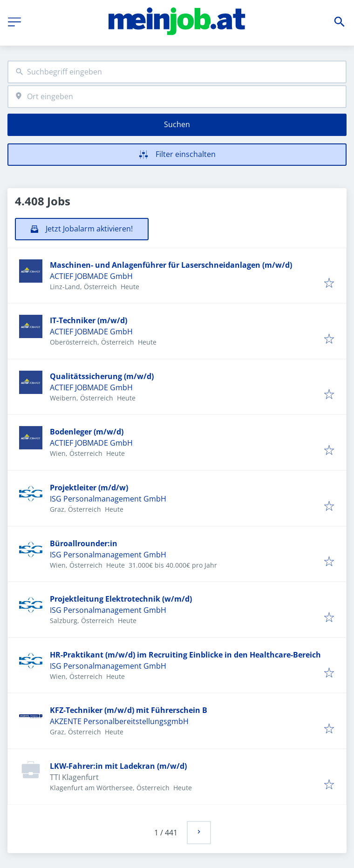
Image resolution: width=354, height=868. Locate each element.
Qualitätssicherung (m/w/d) (102, 376)
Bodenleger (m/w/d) (87, 432)
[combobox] (177, 72)
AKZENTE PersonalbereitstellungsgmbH (119, 721)
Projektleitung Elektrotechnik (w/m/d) (121, 599)
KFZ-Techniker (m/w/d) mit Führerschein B (129, 710)
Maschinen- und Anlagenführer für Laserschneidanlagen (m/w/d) (171, 265)
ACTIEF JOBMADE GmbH (91, 276)
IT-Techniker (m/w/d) (88, 320)
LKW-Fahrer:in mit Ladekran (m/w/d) (118, 766)
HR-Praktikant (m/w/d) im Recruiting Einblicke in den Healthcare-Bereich (185, 655)
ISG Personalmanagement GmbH (108, 499)
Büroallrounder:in (84, 543)
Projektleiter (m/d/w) (89, 488)
